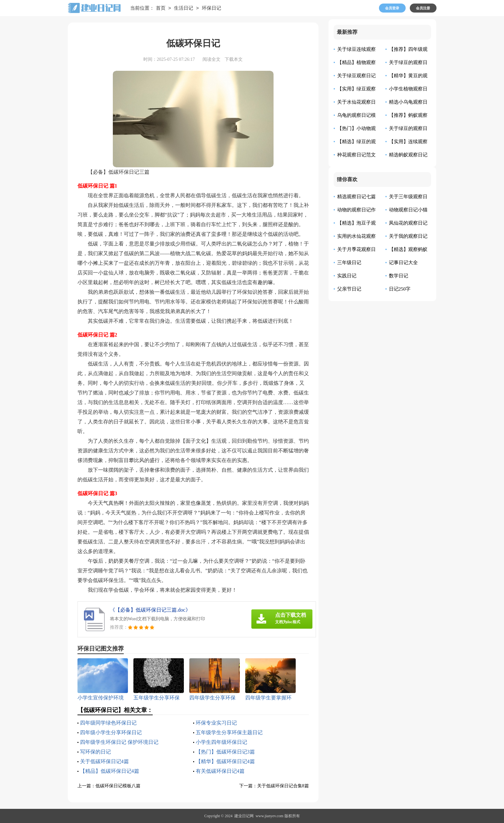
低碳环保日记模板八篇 (118, 786)
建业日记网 (244, 816)
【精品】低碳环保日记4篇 (110, 771)
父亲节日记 (349, 289)
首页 (161, 8)
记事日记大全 (403, 263)
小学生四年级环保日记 (221, 742)
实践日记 (347, 276)
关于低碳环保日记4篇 (104, 761)
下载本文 (234, 59)
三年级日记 (349, 263)
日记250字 (400, 289)
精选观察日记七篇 (356, 197)
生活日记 (184, 8)
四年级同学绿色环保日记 (108, 723)
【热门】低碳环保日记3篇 (225, 752)
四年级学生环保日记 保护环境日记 (119, 742)
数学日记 (399, 276)
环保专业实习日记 (216, 723)
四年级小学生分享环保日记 (111, 732)
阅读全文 (212, 59)
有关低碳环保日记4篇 (220, 771)
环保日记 (212, 8)
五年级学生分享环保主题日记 (229, 732)
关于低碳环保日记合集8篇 (283, 786)
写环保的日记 (95, 752)
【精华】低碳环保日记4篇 (225, 761)
